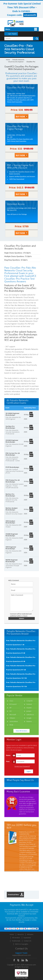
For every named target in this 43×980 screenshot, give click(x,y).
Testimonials (16, 941)
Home (8, 60)
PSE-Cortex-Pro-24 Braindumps (13, 454)
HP (10, 708)
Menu (8, 29)
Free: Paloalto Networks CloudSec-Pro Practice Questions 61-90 (21, 659)
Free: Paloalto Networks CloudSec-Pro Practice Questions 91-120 (21, 668)
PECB (11, 725)
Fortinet (29, 704)
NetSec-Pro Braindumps (10, 495)
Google (29, 718)
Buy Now (31, 414)
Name (8, 755)
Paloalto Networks (18, 60)
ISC (11, 711)
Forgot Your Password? (22, 766)
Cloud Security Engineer (16, 62)
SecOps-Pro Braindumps (10, 427)
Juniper (29, 711)
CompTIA (30, 701)
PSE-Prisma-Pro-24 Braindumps (12, 481)
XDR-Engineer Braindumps (11, 548)
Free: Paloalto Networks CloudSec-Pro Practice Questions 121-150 (21, 676)
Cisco (11, 701)
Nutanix (29, 721)
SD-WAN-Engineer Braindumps (12, 414)
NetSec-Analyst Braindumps (12, 509)
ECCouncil (13, 704)
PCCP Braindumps (12, 467)
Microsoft (13, 715)
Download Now (16, 895)
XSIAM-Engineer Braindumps (12, 535)
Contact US (28, 941)
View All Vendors (21, 731)
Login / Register (12, 34)
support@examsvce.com (21, 955)
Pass (8, 761)
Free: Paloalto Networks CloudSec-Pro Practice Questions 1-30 (21, 643)
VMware (12, 718)
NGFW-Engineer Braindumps (12, 561)
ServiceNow (14, 721)
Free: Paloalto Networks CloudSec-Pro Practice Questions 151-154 (21, 684)
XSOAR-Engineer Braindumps (12, 441)
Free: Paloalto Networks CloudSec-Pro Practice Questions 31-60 (21, 651)
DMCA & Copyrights (22, 944)
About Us (21, 934)
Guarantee (27, 938)
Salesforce (30, 715)
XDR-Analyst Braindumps (10, 522)
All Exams (30, 934)
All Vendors (16, 938)
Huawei (29, 708)
